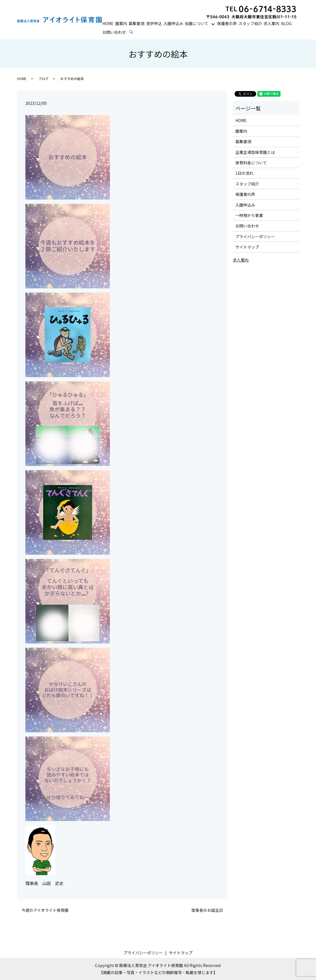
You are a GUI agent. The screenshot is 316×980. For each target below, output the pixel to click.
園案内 (121, 23)
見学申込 (154, 23)
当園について (196, 23)
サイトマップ (247, 247)
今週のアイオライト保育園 (45, 910)
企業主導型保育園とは (255, 152)
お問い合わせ (114, 32)
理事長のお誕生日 (207, 910)
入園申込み (173, 23)
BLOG (286, 23)
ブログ (43, 78)
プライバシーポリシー (255, 236)
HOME (108, 23)
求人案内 (271, 23)
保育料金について (251, 163)
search (135, 32)
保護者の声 (227, 23)
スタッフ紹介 (250, 23)
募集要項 (136, 23)
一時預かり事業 (249, 215)
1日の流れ (244, 173)
